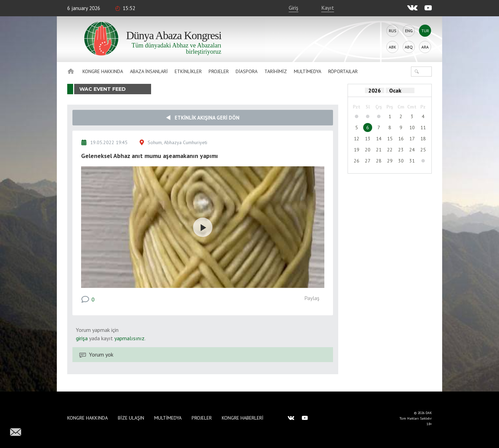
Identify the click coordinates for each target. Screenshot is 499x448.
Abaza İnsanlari (149, 71)
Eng (409, 31)
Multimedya (308, 71)
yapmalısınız (129, 338)
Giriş (294, 8)
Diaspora (247, 71)
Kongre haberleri (243, 418)
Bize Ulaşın (131, 418)
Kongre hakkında (103, 71)
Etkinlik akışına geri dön (203, 118)
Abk (392, 47)
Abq (409, 47)
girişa (82, 338)
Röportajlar (343, 71)
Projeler (219, 71)
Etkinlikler (188, 71)
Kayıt (328, 8)
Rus (393, 31)
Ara (425, 47)
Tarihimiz (276, 71)
